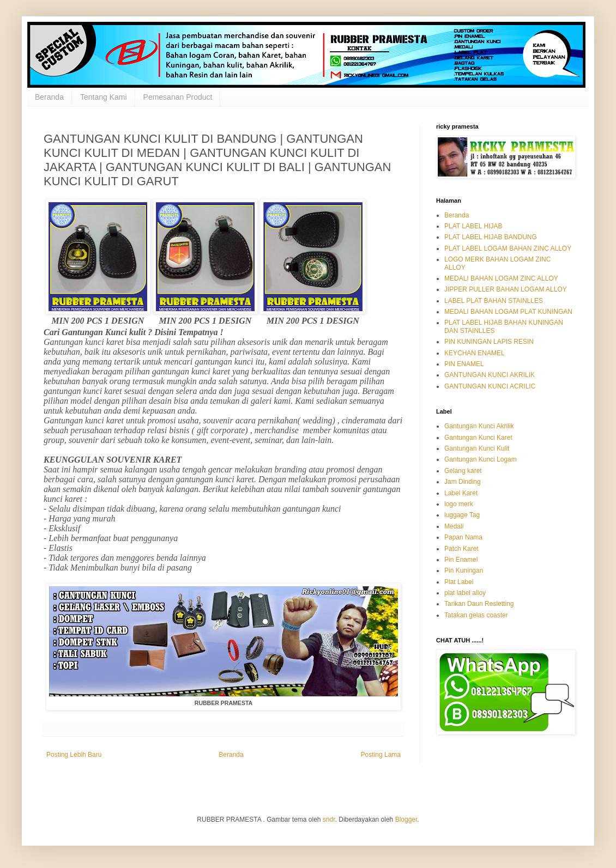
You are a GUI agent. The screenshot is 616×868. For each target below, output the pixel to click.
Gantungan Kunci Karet (478, 438)
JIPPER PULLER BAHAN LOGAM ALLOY (506, 289)
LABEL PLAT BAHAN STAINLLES (494, 301)
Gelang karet (463, 471)
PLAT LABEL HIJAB (473, 226)
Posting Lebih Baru (74, 755)
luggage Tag (462, 515)
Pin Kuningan (464, 570)
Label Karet (461, 493)
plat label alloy (465, 593)
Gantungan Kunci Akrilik (479, 426)
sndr (329, 820)
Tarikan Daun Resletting (479, 604)
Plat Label (459, 582)
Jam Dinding (463, 482)
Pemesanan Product (178, 97)
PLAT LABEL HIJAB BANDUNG (491, 237)
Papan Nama (463, 537)
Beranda (49, 97)
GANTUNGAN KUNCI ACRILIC (490, 386)
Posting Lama (381, 755)
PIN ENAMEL (464, 364)
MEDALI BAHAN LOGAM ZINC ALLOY (501, 278)
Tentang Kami (104, 97)
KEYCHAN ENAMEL (475, 353)
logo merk (459, 504)
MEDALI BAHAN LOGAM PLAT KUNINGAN (508, 312)
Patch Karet (461, 549)
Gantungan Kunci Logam (481, 459)
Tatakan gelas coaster (476, 615)
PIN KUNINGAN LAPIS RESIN (489, 342)
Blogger (406, 820)
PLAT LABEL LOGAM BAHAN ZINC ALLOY (508, 248)
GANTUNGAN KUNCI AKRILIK (490, 375)
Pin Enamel (461, 560)
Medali (454, 526)
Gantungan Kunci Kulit (477, 448)
